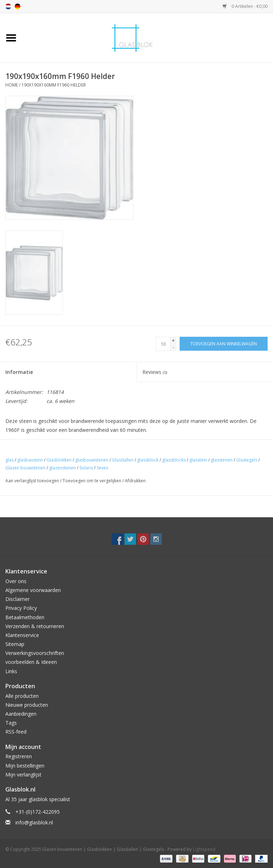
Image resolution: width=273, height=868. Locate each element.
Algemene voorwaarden (33, 590)
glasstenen (222, 460)
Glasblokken (59, 460)
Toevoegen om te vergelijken (92, 481)
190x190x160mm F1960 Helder (54, 85)
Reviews (155, 372)
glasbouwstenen (92, 460)
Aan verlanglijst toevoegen (32, 481)
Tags (11, 723)
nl (8, 6)
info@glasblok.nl (34, 822)
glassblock (148, 460)
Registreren (19, 756)
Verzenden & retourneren (35, 626)
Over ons (16, 581)
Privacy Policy (21, 608)
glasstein (198, 460)
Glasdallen (123, 460)
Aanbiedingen (21, 714)
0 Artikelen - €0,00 (245, 6)
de (18, 6)
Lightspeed (204, 849)
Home (12, 85)
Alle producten (22, 696)
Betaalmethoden (25, 617)
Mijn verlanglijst (23, 775)
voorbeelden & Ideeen (31, 662)
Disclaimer (18, 599)
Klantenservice (22, 635)
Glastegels (247, 460)
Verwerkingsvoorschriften (35, 653)
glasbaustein (30, 460)
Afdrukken (135, 481)
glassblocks (174, 460)
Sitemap (15, 644)
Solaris (86, 468)
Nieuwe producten (27, 705)
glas (9, 460)
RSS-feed (16, 732)
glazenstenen (62, 468)
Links (11, 671)
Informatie (19, 372)
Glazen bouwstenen (25, 468)
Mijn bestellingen (25, 766)
